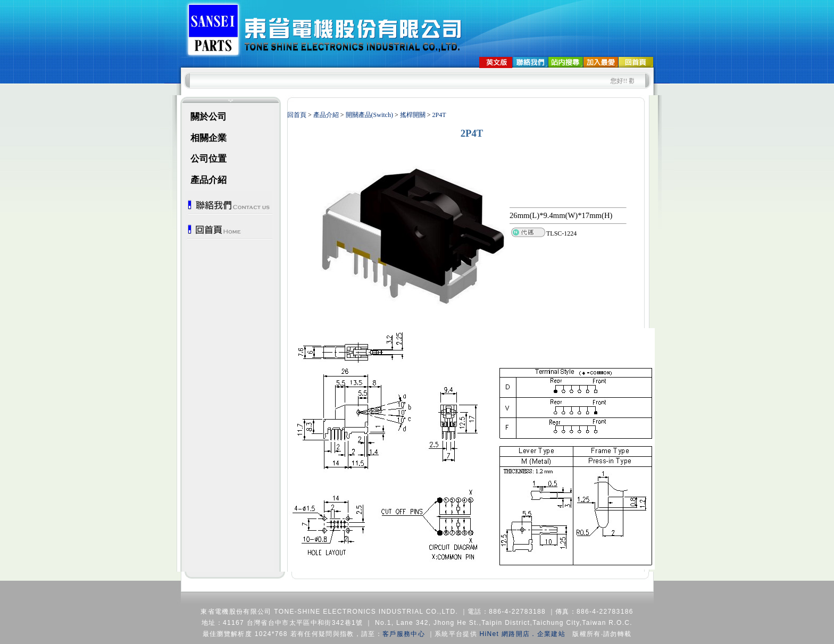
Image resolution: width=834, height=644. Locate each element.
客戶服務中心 (404, 634)
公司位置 (208, 159)
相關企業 (208, 138)
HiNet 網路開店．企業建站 (523, 634)
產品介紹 (208, 180)
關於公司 (208, 117)
